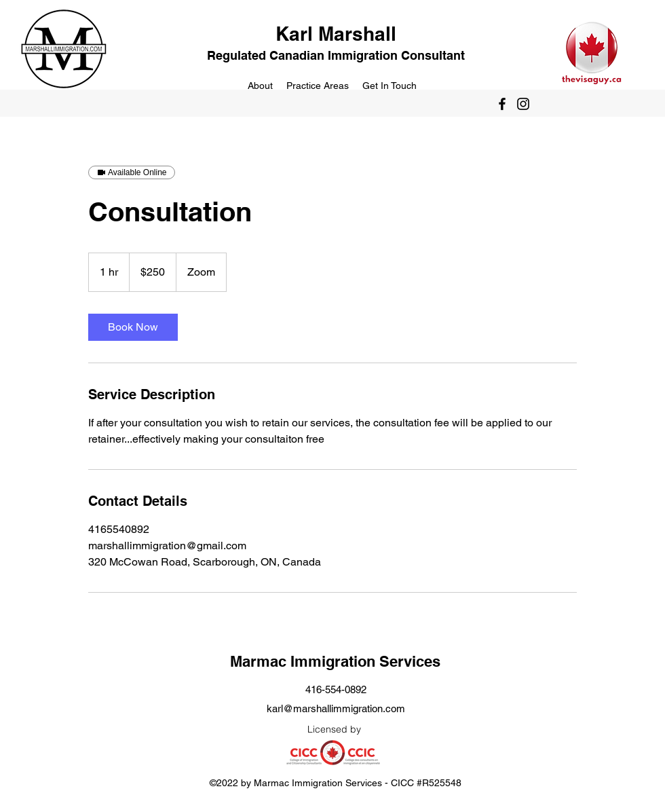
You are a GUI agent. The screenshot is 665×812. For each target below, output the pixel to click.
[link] (133, 327)
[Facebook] (502, 104)
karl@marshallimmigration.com (336, 708)
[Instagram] (523, 104)
